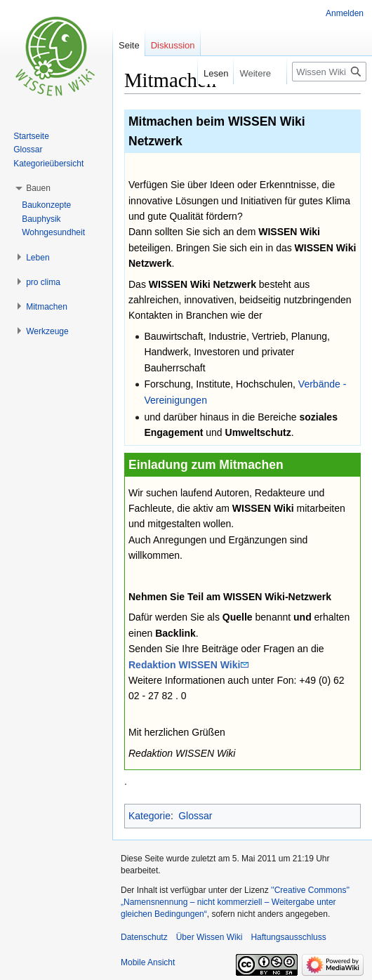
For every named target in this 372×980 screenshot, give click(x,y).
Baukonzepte (46, 205)
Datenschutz (144, 937)
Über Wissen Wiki (210, 937)
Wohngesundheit (53, 232)
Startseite (31, 136)
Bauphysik (41, 219)
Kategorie (150, 816)
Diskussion (173, 45)
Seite (129, 45)
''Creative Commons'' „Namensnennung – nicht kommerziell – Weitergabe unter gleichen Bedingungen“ (235, 902)
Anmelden (345, 13)
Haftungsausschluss (288, 937)
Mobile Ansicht (148, 962)
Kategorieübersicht (48, 164)
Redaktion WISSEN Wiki (184, 665)
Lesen (206, 73)
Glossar (195, 816)
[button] (38, 188)
